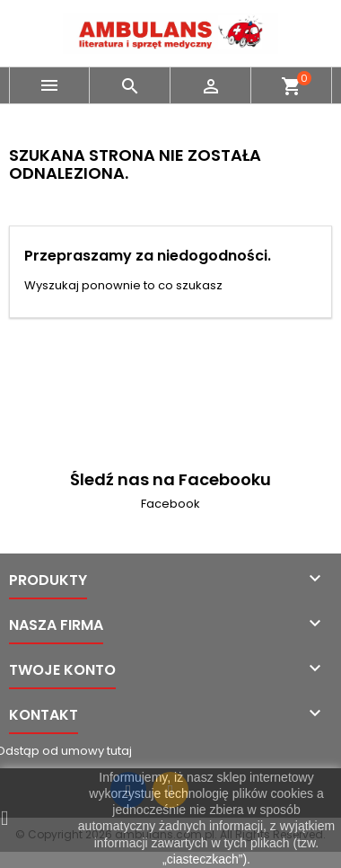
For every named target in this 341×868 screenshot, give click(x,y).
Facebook (170, 504)
